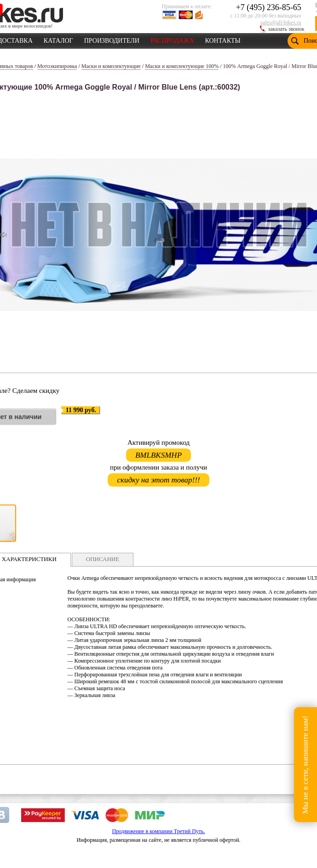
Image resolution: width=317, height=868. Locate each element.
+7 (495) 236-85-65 (269, 7)
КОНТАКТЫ (223, 39)
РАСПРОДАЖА (172, 39)
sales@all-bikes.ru (281, 23)
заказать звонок (286, 29)
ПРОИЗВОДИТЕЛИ (112, 39)
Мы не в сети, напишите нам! (305, 764)
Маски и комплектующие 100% (182, 66)
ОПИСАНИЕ (103, 559)
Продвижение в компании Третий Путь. (158, 831)
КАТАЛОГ (58, 39)
